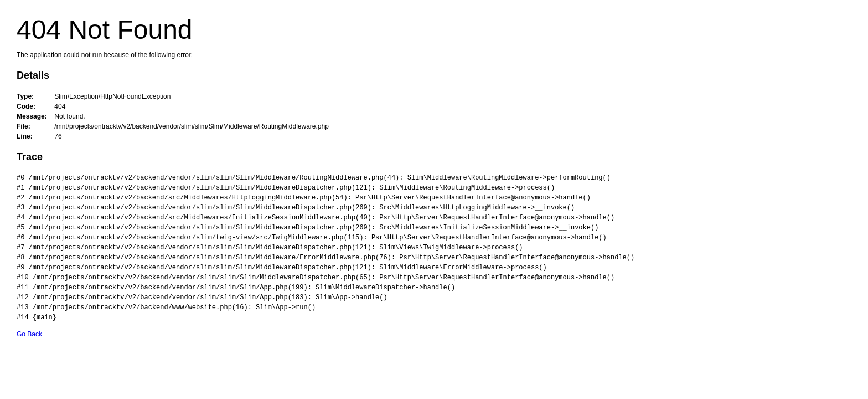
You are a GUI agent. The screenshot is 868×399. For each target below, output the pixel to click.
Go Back (29, 334)
